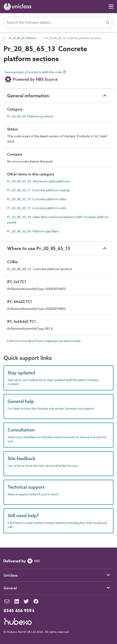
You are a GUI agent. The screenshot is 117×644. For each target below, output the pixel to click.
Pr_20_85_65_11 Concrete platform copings (39, 190)
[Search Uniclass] (58, 23)
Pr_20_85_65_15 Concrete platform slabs (37, 199)
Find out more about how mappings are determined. (44, 341)
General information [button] (28, 96)
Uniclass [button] (11, 575)
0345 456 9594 (19, 611)
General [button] (10, 588)
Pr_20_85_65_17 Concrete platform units (37, 208)
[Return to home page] (18, 7)
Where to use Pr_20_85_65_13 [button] (39, 248)
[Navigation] (111, 7)
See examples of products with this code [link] (35, 77)
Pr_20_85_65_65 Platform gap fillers (33, 231)
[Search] (108, 23)
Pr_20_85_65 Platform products (25, 38)
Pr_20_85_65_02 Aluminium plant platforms (39, 181)
